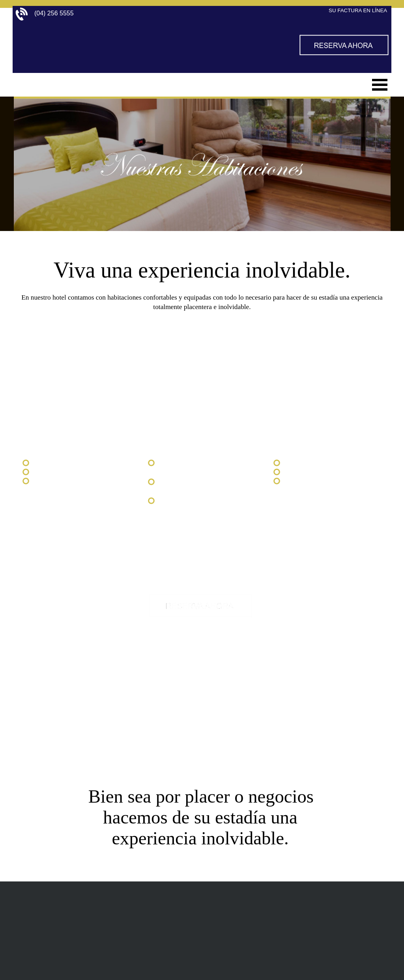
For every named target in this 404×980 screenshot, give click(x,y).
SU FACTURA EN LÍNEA (358, 10)
